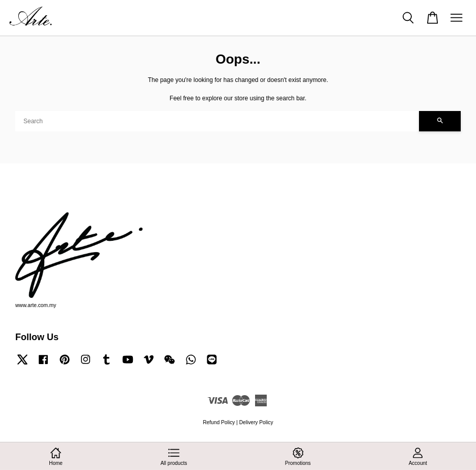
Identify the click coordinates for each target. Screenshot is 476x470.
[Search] (217, 121)
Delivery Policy (256, 422)
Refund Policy (219, 422)
